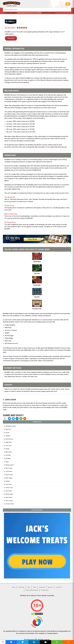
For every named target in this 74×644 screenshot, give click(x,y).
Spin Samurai (9, 439)
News (35, 587)
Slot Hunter (9, 491)
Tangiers (8, 436)
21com (7, 433)
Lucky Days (9, 471)
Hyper (7, 462)
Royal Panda (9, 475)
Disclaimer (42, 587)
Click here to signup (49, 13)
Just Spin (8, 455)
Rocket (7, 449)
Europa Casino (10, 504)
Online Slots (21, 587)
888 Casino (9, 452)
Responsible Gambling (32, 590)
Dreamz (8, 481)
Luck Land (8, 446)
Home (13, 587)
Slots (29, 587)
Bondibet (8, 458)
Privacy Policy (45, 590)
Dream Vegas (9, 494)
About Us (50, 587)
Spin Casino (9, 497)
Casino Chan (9, 488)
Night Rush (9, 442)
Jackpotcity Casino (11, 426)
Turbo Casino (9, 501)
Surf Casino (9, 484)
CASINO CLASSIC (11, 13)
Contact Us (59, 587)
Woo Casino (9, 468)
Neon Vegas (9, 478)
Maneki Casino (10, 465)
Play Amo (8, 429)
